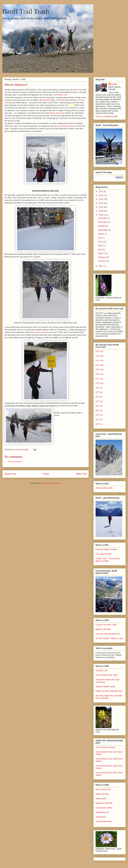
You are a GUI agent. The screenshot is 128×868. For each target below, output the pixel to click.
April (100, 249)
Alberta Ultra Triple (57, 113)
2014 (101, 192)
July (100, 238)
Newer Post (10, 474)
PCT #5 (99, 406)
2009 (101, 211)
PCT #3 (99, 415)
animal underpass (42, 332)
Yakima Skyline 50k (104, 488)
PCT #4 (99, 411)
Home (46, 474)
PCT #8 (99, 392)
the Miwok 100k (61, 95)
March (101, 253)
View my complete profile (107, 116)
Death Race (101, 817)
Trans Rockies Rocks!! (106, 747)
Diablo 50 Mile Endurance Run (109, 691)
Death (62, 100)
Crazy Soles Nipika (104, 808)
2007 (101, 266)
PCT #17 (99, 351)
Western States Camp (105, 686)
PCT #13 (99, 370)
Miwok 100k (101, 799)
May (100, 245)
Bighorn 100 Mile (103, 629)
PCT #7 (99, 397)
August (101, 234)
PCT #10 (99, 383)
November (103, 222)
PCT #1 (99, 424)
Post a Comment (15, 462)
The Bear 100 (102, 670)
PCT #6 (99, 401)
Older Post (81, 474)
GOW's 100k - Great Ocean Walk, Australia (108, 560)
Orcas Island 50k (103, 789)
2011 (101, 203)
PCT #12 (99, 374)
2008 (101, 215)
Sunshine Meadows (67, 126)
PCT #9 (99, 388)
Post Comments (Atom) (51, 483)
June (100, 242)
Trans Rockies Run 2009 (107, 675)
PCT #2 (99, 420)
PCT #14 (99, 365)
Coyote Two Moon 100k (106, 625)
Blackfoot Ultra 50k (104, 803)
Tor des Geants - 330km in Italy (109, 638)
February (102, 257)
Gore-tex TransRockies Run (108, 634)
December (103, 218)
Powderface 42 (102, 812)
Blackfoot (47, 100)
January (102, 261)
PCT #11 (99, 379)
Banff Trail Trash (26, 11)
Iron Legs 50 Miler (104, 554)
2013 (101, 195)
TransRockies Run (104, 821)
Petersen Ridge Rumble (106, 549)
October (102, 226)
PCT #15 (99, 361)
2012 (101, 199)
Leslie (114, 84)
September (103, 230)
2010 (101, 207)
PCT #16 (99, 356)
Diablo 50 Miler (102, 794)
